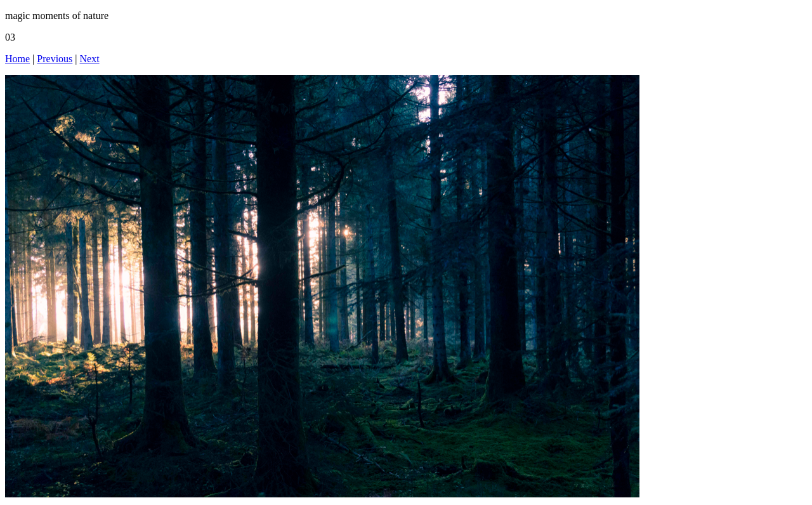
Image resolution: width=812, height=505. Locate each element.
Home (17, 59)
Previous (55, 59)
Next (90, 59)
